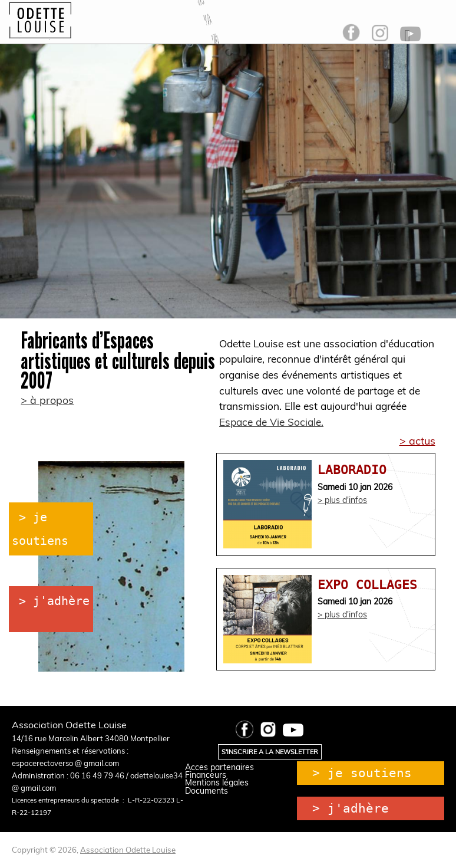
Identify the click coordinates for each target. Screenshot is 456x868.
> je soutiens (362, 773)
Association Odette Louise (128, 850)
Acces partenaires (219, 767)
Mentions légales (217, 782)
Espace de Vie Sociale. (271, 422)
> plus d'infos (342, 500)
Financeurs (206, 775)
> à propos (47, 400)
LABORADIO (352, 470)
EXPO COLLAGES (367, 585)
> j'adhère (54, 601)
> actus (417, 441)
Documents (206, 791)
